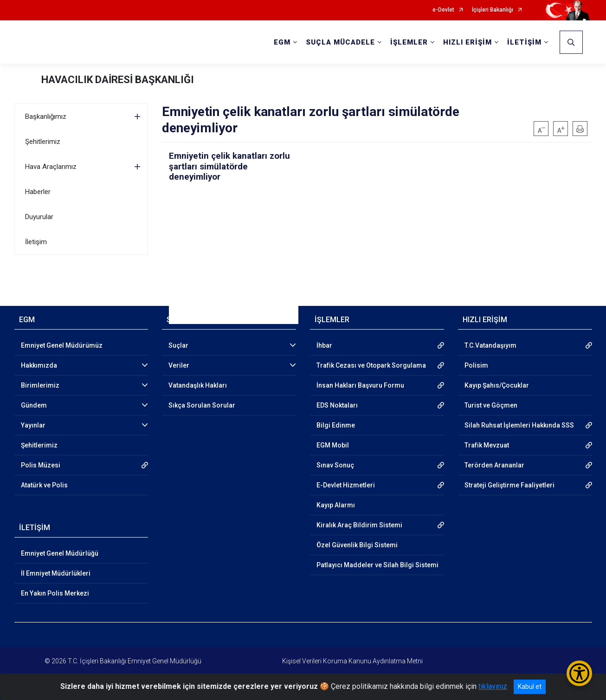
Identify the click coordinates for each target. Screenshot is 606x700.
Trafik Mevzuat (487, 445)
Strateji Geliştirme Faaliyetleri (509, 485)
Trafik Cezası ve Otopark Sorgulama (371, 365)
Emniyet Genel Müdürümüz (62, 345)
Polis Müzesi (41, 465)
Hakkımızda (39, 365)
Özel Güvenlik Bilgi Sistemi (357, 545)
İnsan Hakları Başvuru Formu (360, 385)
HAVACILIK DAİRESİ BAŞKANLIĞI (118, 80)
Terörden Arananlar (494, 465)
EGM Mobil (333, 445)
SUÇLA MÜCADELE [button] (340, 42)
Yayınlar (33, 425)
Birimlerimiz (40, 385)
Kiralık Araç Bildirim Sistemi (359, 525)
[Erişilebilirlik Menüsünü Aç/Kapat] (579, 673)
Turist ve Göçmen (491, 405)
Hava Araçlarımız (51, 167)
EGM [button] (282, 42)
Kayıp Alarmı (336, 505)
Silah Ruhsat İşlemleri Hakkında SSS (519, 425)
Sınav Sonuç (335, 465)
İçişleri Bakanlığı (493, 10)
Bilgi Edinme (336, 425)
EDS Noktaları (337, 405)
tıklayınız (493, 686)
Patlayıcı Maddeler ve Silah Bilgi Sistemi (377, 565)
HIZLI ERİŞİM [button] (467, 42)
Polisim (476, 365)
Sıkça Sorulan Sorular (202, 405)
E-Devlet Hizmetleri (346, 485)
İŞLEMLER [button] (409, 42)
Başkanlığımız (46, 117)
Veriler (179, 365)
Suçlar (178, 345)
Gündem (34, 405)
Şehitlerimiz (43, 142)
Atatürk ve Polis (44, 485)
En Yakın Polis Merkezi (55, 593)
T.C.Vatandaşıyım (490, 345)
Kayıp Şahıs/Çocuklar (497, 385)
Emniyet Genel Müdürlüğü (60, 553)
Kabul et (530, 687)
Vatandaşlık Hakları (198, 385)
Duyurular (39, 217)
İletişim (36, 242)
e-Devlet (443, 10)
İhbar (324, 345)
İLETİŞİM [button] (524, 42)
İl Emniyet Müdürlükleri (56, 573)
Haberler (38, 192)
